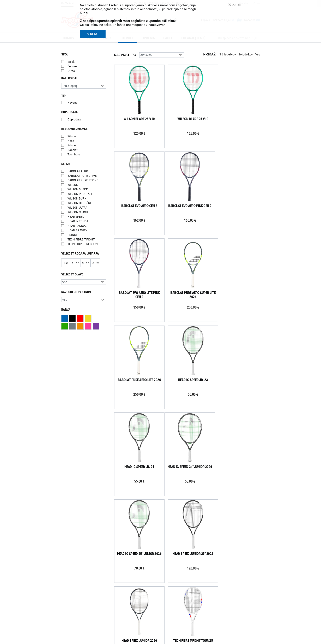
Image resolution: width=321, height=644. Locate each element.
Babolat (73, 150)
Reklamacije (118, 593)
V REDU (93, 34)
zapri (235, 5)
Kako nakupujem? (122, 566)
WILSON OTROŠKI (79, 203)
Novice (167, 604)
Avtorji (256, 639)
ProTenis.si (221, 626)
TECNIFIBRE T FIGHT (81, 239)
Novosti (72, 103)
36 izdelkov (246, 54)
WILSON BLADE (78, 189)
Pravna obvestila (121, 615)
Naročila (116, 582)
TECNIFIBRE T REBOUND (84, 244)
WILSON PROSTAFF (80, 194)
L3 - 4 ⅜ (95, 263)
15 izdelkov (228, 54)
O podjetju (169, 566)
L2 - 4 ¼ (86, 263)
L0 (66, 263)
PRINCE (73, 235)
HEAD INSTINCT (78, 221)
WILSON (73, 185)
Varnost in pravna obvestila (124, 639)
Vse (258, 54)
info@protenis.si (236, 615)
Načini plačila (119, 604)
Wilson (72, 136)
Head (71, 141)
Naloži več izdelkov (187, 507)
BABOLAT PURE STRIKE (83, 180)
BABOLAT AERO (78, 171)
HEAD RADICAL (77, 226)
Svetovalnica (171, 609)
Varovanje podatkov (124, 609)
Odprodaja (74, 119)
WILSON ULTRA (77, 208)
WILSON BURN (77, 198)
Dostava (116, 572)
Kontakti (168, 577)
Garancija (117, 588)
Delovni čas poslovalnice (178, 582)
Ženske (72, 66)
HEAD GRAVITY (77, 230)
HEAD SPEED (76, 217)
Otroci (71, 71)
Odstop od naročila (123, 598)
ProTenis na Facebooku (84, 588)
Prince (72, 145)
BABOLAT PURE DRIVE (82, 176)
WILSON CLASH (78, 212)
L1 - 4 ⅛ (76, 263)
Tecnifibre (74, 154)
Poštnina (117, 577)
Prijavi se (72, 575)
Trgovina (168, 572)
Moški (71, 62)
